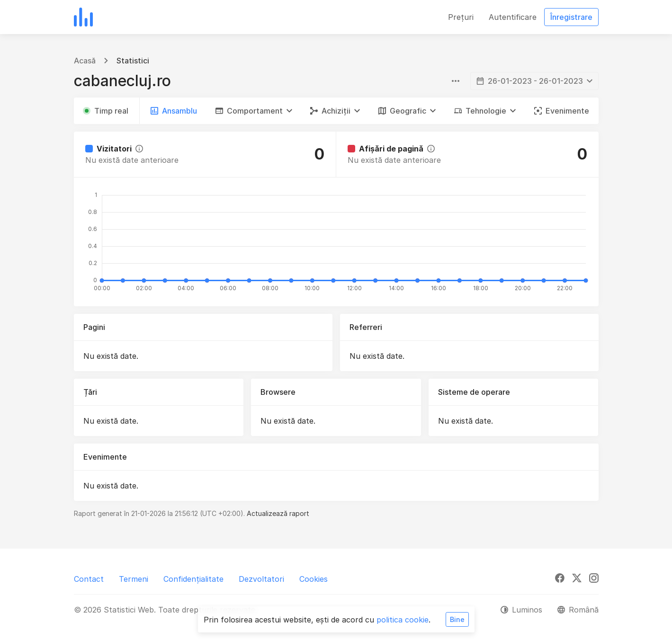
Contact (89, 579)
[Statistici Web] (83, 17)
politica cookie (403, 620)
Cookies (314, 579)
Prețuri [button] (461, 17)
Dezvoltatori (261, 579)
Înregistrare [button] (571, 17)
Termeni (134, 579)
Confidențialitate (193, 579)
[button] (254, 111)
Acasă (85, 61)
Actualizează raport (278, 513)
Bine (457, 619)
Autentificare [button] (513, 17)
